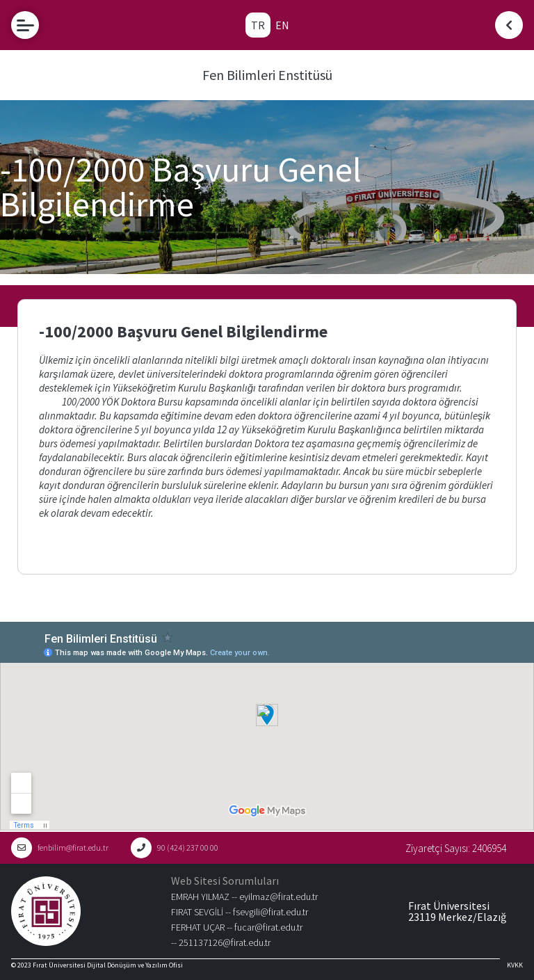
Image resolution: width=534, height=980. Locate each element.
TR (258, 25)
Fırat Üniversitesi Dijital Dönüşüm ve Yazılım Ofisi (108, 965)
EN (282, 25)
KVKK (515, 965)
